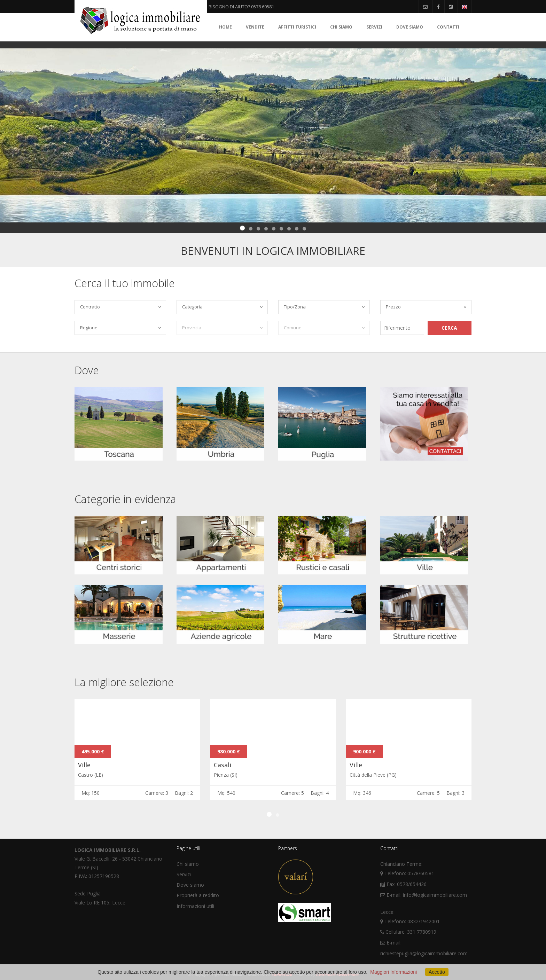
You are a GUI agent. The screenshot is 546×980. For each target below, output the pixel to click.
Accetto (437, 972)
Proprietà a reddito (198, 895)
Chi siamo (341, 27)
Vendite (255, 27)
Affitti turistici (297, 27)
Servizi (374, 27)
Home (225, 27)
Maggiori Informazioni (393, 972)
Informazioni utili (195, 906)
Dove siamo (410, 27)
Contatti (448, 27)
